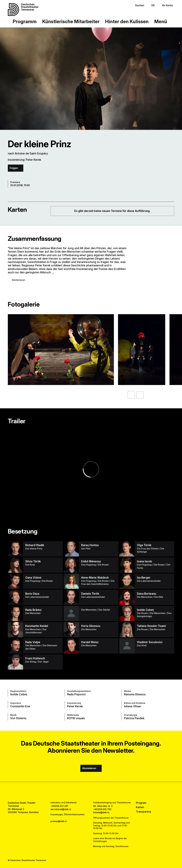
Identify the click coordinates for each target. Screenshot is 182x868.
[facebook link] (83, 791)
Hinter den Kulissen (127, 21)
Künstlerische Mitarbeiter (71, 21)
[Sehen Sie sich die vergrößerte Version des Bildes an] (61, 350)
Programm (25, 21)
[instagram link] (91, 791)
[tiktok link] (99, 791)
